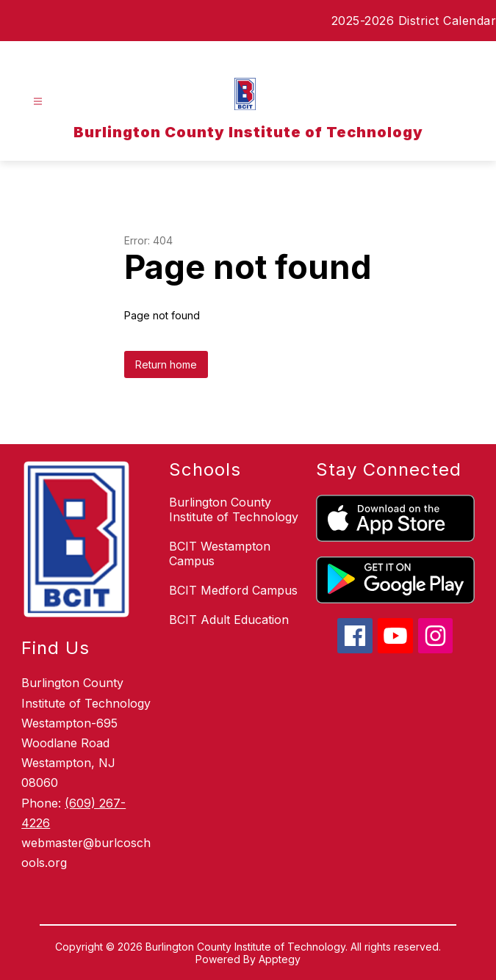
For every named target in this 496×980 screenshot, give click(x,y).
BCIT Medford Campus (233, 590)
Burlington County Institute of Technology (234, 509)
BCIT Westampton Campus (220, 553)
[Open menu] (38, 102)
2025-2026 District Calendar (414, 21)
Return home (166, 364)
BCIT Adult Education (229, 620)
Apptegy (280, 959)
